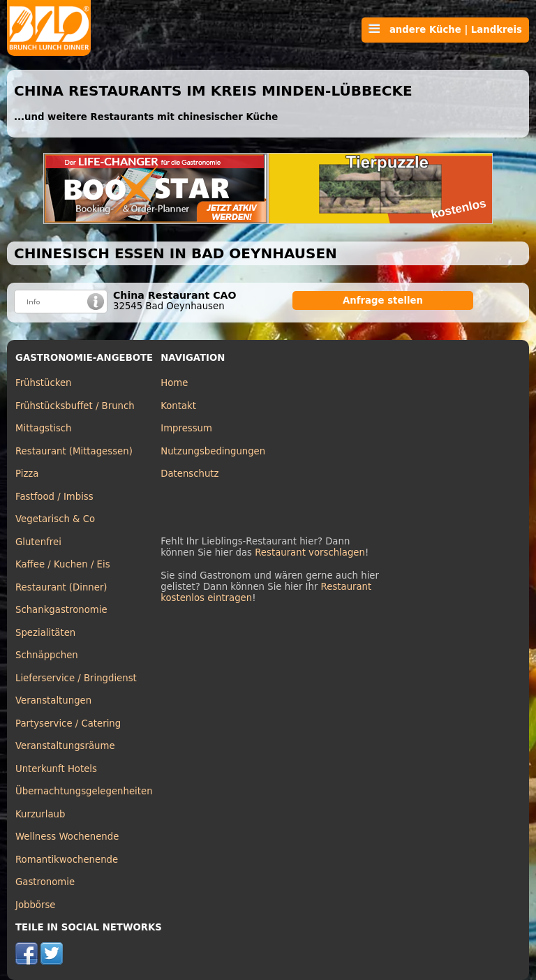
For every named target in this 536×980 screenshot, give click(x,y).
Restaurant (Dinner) (61, 587)
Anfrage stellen (383, 300)
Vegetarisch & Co (55, 519)
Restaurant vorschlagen (310, 552)
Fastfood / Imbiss (54, 497)
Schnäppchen (47, 655)
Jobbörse (36, 905)
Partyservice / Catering (68, 723)
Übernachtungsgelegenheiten (84, 791)
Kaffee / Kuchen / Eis (63, 564)
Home (174, 383)
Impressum (186, 428)
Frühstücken (44, 383)
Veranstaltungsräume (65, 746)
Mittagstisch (44, 428)
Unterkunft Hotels (56, 769)
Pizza (27, 474)
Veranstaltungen (53, 700)
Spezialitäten (45, 633)
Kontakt (178, 406)
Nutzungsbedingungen (213, 451)
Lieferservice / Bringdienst (76, 678)
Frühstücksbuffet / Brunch (75, 406)
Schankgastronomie (61, 610)
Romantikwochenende (67, 860)
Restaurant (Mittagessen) (74, 451)
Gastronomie (45, 882)
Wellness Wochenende (67, 837)
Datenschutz (189, 474)
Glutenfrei (38, 542)
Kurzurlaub (40, 814)
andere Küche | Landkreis (445, 29)
